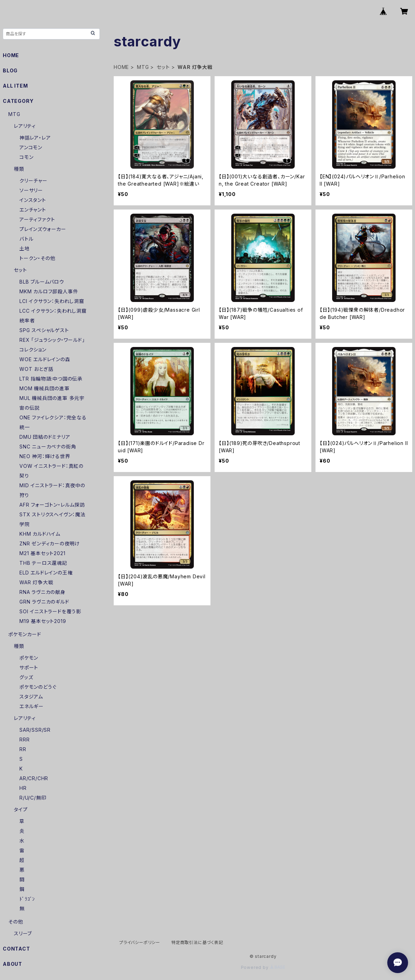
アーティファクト (37, 219)
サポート (29, 667)
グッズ (26, 677)
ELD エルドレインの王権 (46, 573)
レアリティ (25, 126)
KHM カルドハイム (40, 534)
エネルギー (32, 706)
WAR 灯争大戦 (36, 582)
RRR (24, 740)
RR (23, 749)
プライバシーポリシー (140, 942)
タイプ (21, 809)
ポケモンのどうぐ (38, 687)
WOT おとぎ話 (36, 369)
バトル (26, 239)
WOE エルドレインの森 (45, 359)
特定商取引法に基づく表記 (197, 942)
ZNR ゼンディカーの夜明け (50, 544)
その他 (16, 922)
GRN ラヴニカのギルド (44, 602)
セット (163, 67)
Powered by (263, 967)
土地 (25, 248)
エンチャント (33, 210)
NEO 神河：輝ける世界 (45, 456)
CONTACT (16, 949)
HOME (121, 67)
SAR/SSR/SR (35, 730)
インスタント (33, 200)
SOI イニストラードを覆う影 (50, 611)
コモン (26, 157)
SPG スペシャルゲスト (44, 330)
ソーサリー (31, 190)
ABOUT (12, 964)
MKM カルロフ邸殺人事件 (49, 291)
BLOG (10, 70)
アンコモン (31, 147)
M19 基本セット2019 (43, 621)
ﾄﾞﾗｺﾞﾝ (27, 899)
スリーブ (23, 933)
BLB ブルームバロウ (42, 282)
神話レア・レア (35, 138)
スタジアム (31, 697)
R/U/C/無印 (33, 798)
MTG (143, 67)
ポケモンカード (25, 634)
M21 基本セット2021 (42, 553)
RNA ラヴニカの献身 (42, 592)
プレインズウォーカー (43, 229)
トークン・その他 (37, 258)
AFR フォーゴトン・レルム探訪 (52, 505)
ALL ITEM (15, 86)
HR (23, 788)
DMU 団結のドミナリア (45, 437)
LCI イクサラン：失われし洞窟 (52, 301)
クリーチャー (33, 181)
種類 (19, 169)
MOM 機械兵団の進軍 (45, 388)
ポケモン (29, 658)
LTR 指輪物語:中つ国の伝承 (51, 379)
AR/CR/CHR (34, 778)
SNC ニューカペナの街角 (48, 447)
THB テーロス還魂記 (43, 563)
